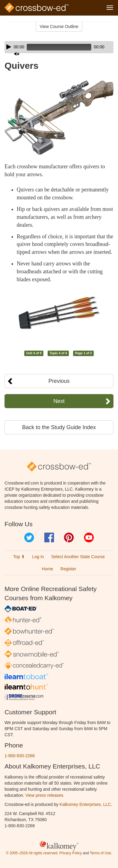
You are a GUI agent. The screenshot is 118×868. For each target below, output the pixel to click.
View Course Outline (59, 26)
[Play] (9, 47)
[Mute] (17, 54)
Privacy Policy (71, 853)
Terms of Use (100, 853)
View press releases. (45, 795)
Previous (59, 381)
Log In (38, 557)
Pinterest (69, 537)
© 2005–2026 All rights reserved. (32, 853)
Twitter (29, 537)
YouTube (89, 537)
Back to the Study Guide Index (59, 427)
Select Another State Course (78, 557)
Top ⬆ (19, 557)
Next (59, 401)
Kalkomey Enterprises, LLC (85, 804)
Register (68, 569)
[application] (59, 47)
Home (47, 569)
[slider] (59, 47)
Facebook (49, 537)
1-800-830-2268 (20, 756)
